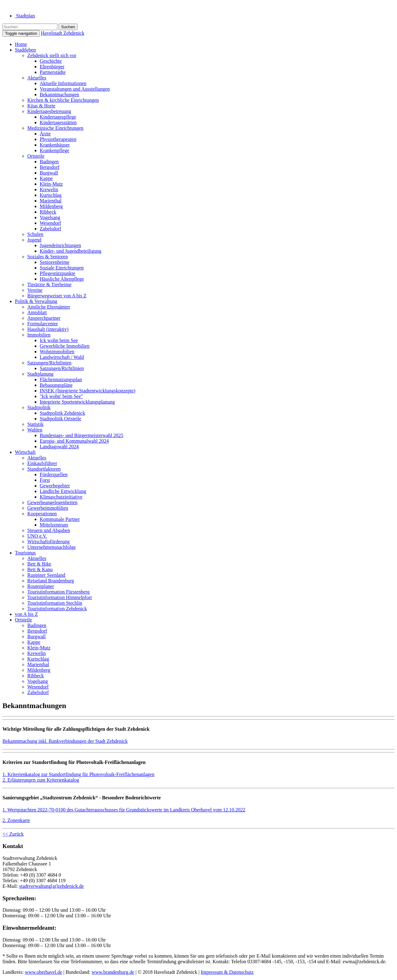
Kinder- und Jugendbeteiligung (71, 251)
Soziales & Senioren (48, 257)
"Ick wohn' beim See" (61, 396)
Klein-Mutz (51, 184)
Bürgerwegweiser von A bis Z (57, 296)
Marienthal (51, 201)
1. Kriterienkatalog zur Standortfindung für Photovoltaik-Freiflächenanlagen (78, 774)
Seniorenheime (55, 262)
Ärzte (45, 134)
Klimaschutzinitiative (61, 497)
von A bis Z (26, 614)
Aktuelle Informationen (63, 83)
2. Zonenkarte (16, 820)
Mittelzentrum (54, 525)
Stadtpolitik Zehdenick (62, 413)
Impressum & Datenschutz (227, 972)
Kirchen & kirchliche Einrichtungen (63, 100)
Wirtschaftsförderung (48, 542)
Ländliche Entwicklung (63, 491)
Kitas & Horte (41, 106)
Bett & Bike (39, 564)
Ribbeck (48, 212)
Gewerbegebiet (55, 486)
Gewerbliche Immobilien (65, 346)
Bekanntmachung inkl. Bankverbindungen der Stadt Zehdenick (65, 741)
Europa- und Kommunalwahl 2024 (74, 441)
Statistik (35, 424)
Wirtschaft (25, 452)
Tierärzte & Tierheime (49, 285)
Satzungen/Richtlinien (49, 363)
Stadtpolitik (39, 407)
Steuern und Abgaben (49, 530)
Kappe (46, 178)
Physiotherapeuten (58, 139)
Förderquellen (54, 474)
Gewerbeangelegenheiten (52, 502)
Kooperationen (42, 514)
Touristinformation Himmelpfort (60, 597)
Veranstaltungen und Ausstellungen (75, 89)
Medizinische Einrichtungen (55, 128)
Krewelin (49, 190)
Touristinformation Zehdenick (57, 609)
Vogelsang (50, 217)
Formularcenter (43, 324)
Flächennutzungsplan (61, 379)
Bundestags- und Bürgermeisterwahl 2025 (81, 435)
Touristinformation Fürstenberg (58, 592)
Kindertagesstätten (58, 122)
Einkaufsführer (42, 463)
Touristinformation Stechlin (55, 603)
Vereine (35, 290)
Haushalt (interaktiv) (48, 329)
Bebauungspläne (56, 385)
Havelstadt (63, 33)
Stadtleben (25, 50)
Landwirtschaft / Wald (62, 357)
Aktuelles (37, 78)
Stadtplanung (40, 374)
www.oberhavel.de (43, 972)
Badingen (49, 162)
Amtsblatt (37, 312)
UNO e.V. (37, 536)
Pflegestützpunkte (58, 273)
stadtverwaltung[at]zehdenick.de (51, 886)
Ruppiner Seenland (46, 575)
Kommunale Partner (60, 519)
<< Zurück (13, 834)
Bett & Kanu (40, 569)
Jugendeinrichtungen (60, 245)
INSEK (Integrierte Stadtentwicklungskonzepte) (87, 391)
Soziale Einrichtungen (62, 268)
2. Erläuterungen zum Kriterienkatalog (41, 780)
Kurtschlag (51, 195)
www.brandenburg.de (113, 972)
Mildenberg (51, 206)
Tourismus (25, 553)
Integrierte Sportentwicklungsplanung (77, 402)
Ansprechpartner (44, 318)
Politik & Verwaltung (36, 301)
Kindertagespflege (58, 117)
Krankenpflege (54, 150)
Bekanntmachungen (59, 95)
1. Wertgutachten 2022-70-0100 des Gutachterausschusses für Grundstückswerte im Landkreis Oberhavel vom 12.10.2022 (124, 810)
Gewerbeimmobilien (48, 508)
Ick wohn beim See (59, 340)
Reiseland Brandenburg (51, 581)
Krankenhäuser (55, 145)
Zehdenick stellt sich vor (52, 55)
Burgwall (49, 173)
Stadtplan (25, 16)
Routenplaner (41, 586)
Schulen (35, 234)
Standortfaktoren (44, 469)
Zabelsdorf (50, 229)
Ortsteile (36, 156)
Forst (45, 480)
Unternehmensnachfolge (51, 547)
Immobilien (39, 335)
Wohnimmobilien (57, 352)
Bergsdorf (50, 167)
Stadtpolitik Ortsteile (60, 419)
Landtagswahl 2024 (59, 447)
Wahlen (35, 430)
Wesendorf (50, 223)
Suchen (68, 27)
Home (21, 44)
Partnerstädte (53, 72)
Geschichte (51, 61)
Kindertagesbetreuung (49, 111)
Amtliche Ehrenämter (49, 307)
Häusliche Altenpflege (62, 279)
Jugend (34, 240)
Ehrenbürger (52, 67)
